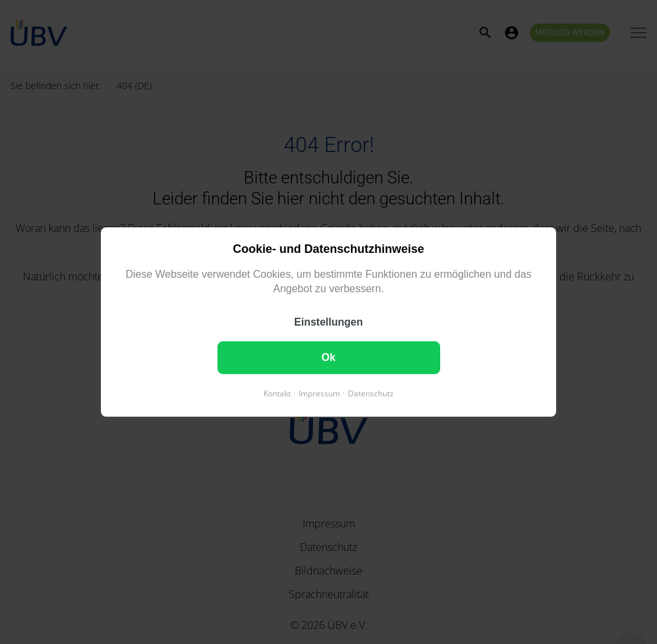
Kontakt (277, 393)
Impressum (319, 393)
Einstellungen (328, 322)
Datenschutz (371, 393)
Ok (328, 357)
